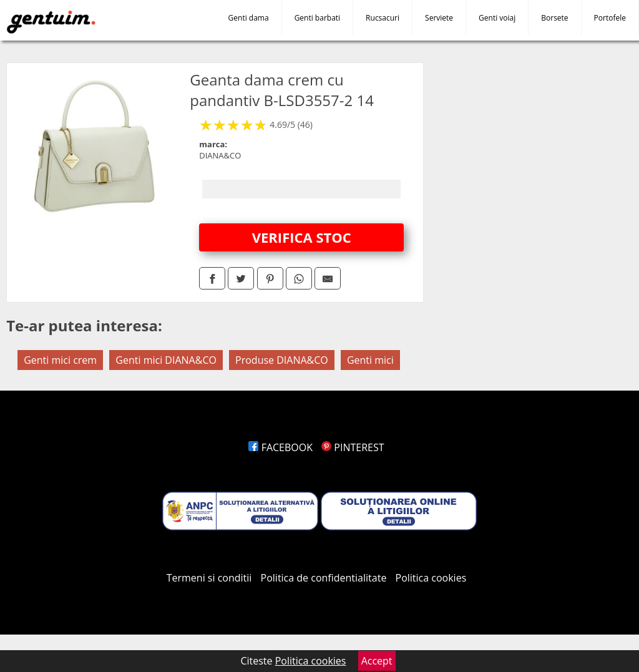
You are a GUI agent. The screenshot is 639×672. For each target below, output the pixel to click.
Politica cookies (431, 578)
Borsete (554, 18)
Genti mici (370, 360)
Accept (377, 661)
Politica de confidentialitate (324, 578)
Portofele (610, 18)
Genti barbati (317, 18)
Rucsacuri (383, 18)
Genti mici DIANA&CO (166, 360)
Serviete (439, 18)
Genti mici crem (60, 360)
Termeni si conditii (209, 578)
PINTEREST (353, 447)
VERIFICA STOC (302, 237)
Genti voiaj (497, 18)
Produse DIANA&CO (282, 360)
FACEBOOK (280, 447)
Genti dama (249, 18)
